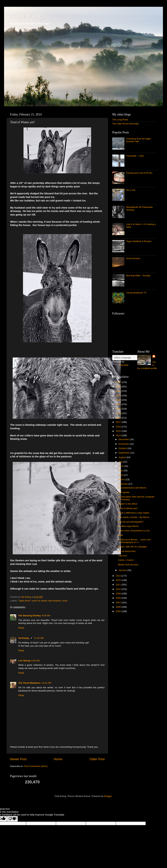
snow (65, 601)
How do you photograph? (131, 522)
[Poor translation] (12, 819)
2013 (119, 576)
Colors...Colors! (126, 560)
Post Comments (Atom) (36, 766)
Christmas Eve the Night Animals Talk (138, 140)
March (122, 479)
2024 (119, 391)
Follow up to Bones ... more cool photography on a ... (134, 541)
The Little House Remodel (125, 124)
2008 (119, 598)
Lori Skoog (24, 661)
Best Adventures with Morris (132, 488)
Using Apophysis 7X (136, 293)
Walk (121, 535)
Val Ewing (24, 638)
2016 (119, 427)
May (121, 470)
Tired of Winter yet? (128, 508)
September (124, 453)
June (121, 466)
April (121, 475)
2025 (119, 387)
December (124, 439)
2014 (119, 435)
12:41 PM (46, 683)
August (122, 457)
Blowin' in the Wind (128, 504)
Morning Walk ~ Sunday (138, 275)
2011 (119, 585)
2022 (119, 400)
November (124, 444)
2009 (119, 594)
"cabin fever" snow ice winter (33, 601)
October (123, 448)
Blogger (108, 796)
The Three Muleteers (29, 683)
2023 (119, 395)
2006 (119, 607)
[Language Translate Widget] (129, 358)
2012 (119, 580)
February (123, 484)
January (123, 570)
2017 (119, 422)
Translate (120, 365)
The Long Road (120, 120)
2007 (119, 603)
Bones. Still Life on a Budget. (133, 547)
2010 (119, 589)
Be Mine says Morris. (129, 526)
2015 (119, 431)
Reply (21, 628)
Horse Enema (133, 258)
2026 (119, 382)
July (121, 462)
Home (58, 759)
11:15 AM (39, 638)
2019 (119, 413)
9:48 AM (46, 616)
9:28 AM (35, 661)
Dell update (124, 492)
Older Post (97, 759)
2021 (119, 404)
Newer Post (18, 759)
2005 (119, 611)
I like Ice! (122, 556)
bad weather (55, 601)
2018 (119, 418)
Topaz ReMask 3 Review (139, 241)
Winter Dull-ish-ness (128, 565)
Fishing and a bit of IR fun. (139, 173)
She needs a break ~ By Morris (134, 517)
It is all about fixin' (127, 551)
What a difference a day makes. (134, 513)
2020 (119, 409)
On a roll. (131, 190)
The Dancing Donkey (30, 616)
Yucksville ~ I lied (135, 156)
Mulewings (27, 15)
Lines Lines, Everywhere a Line (134, 531)
